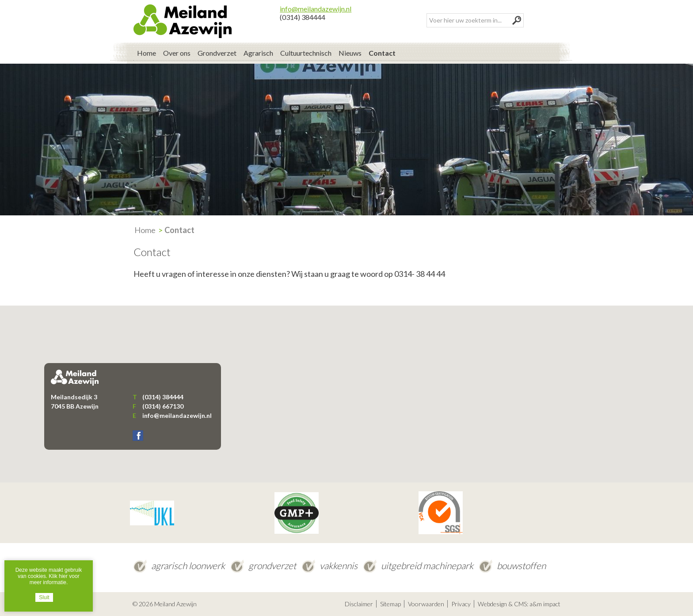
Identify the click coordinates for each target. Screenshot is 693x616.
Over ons (177, 53)
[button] (346, 386)
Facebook (138, 436)
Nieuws (350, 53)
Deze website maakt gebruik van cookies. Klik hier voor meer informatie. (49, 576)
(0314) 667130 (163, 406)
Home (147, 53)
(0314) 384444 (303, 17)
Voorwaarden (426, 604)
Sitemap (390, 604)
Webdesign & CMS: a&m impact (519, 604)
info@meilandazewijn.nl (316, 9)
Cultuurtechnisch (306, 53)
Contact (382, 53)
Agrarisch (258, 53)
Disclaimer (359, 604)
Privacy (461, 604)
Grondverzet (217, 53)
